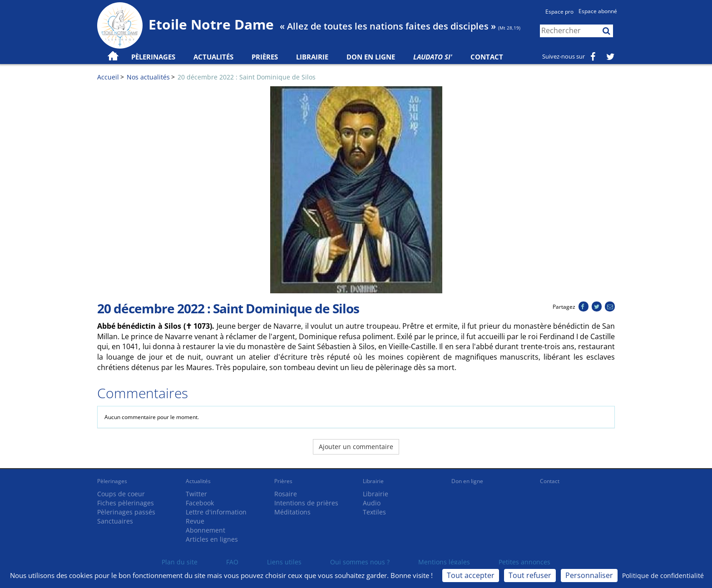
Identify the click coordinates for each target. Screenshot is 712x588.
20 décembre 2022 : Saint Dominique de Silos (247, 77)
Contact (487, 57)
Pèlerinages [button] (153, 57)
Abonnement (205, 530)
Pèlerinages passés (126, 512)
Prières (265, 57)
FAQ (232, 562)
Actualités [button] (213, 57)
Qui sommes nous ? (360, 562)
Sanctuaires (115, 521)
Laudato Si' (433, 57)
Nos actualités (148, 77)
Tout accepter (471, 575)
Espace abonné (598, 11)
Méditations (292, 512)
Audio (372, 503)
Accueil (108, 77)
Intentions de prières (306, 503)
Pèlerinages (112, 481)
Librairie (312, 57)
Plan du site (180, 562)
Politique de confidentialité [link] (663, 576)
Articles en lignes (212, 539)
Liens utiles (284, 562)
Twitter (196, 494)
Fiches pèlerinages (126, 503)
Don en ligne (371, 57)
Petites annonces (524, 562)
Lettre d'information (216, 512)
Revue (195, 521)
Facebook (200, 503)
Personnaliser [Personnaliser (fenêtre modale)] (589, 575)
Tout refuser (530, 575)
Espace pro (559, 12)
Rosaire (286, 494)
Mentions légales (444, 562)
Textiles (374, 512)
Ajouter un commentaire (356, 447)
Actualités (198, 481)
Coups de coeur (121, 494)
